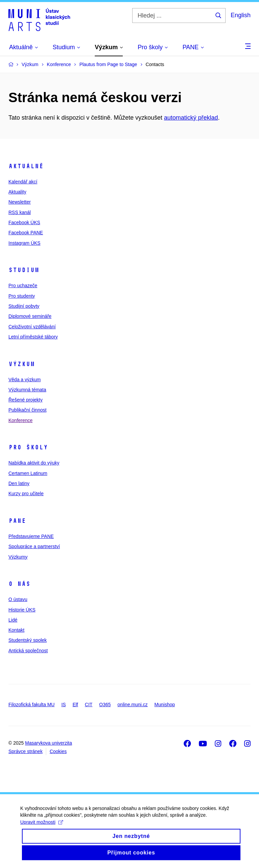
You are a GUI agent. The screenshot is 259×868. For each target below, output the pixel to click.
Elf (75, 705)
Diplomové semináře (30, 316)
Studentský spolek (28, 640)
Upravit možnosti (42, 828)
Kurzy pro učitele (26, 493)
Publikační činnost (27, 410)
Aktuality (17, 192)
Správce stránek (25, 751)
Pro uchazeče (23, 286)
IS (64, 705)
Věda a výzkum (25, 380)
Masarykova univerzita (48, 743)
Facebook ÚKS (24, 222)
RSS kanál (20, 212)
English (241, 15)
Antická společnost (28, 651)
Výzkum (22, 364)
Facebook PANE (26, 233)
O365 (105, 705)
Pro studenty (22, 296)
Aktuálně (26, 166)
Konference (21, 420)
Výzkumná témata (27, 390)
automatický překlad (191, 118)
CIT (89, 705)
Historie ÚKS (22, 610)
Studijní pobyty (24, 306)
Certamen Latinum (28, 473)
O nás (19, 584)
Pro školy (28, 447)
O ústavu (18, 599)
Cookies (58, 751)
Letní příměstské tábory (33, 337)
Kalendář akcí (23, 182)
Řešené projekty (25, 400)
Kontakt (16, 630)
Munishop (165, 705)
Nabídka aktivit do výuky (34, 463)
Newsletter (20, 202)
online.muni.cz (133, 705)
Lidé (13, 620)
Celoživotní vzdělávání (32, 327)
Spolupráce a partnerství (34, 546)
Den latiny (19, 483)
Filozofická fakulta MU (32, 705)
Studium (24, 270)
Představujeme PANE (31, 536)
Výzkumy (18, 557)
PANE (17, 521)
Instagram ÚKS (24, 243)
